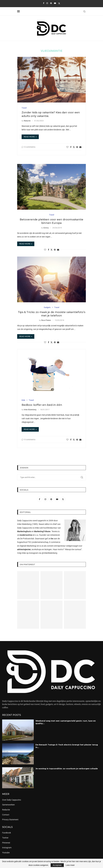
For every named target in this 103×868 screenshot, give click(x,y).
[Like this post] (67, 147)
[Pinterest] (51, 3)
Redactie (27, 121)
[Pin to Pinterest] (77, 147)
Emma (46, 228)
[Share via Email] (80, 147)
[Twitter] (59, 3)
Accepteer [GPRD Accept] (57, 865)
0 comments (28, 147)
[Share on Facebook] (71, 147)
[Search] (84, 11)
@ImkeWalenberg (49, 553)
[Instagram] (47, 3)
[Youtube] (55, 3)
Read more (30, 137)
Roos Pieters (46, 320)
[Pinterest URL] (28, 585)
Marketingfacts (24, 531)
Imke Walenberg (30, 410)
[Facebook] (44, 3)
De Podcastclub (27, 539)
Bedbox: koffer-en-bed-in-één (42, 405)
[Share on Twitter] (74, 147)
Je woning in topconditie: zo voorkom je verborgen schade (67, 769)
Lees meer (70, 865)
